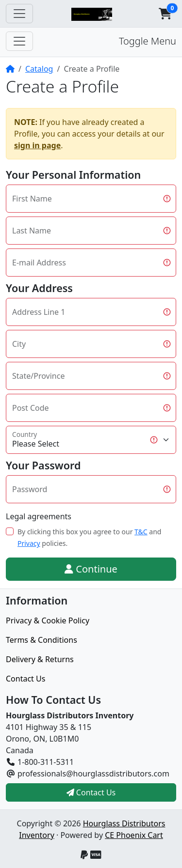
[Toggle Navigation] (19, 14)
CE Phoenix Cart (134, 835)
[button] (165, 14)
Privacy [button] (29, 543)
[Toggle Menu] (19, 41)
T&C (141, 532)
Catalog (39, 69)
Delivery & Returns (40, 659)
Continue (91, 569)
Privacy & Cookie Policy (48, 620)
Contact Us (25, 679)
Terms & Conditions (41, 640)
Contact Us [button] (91, 792)
